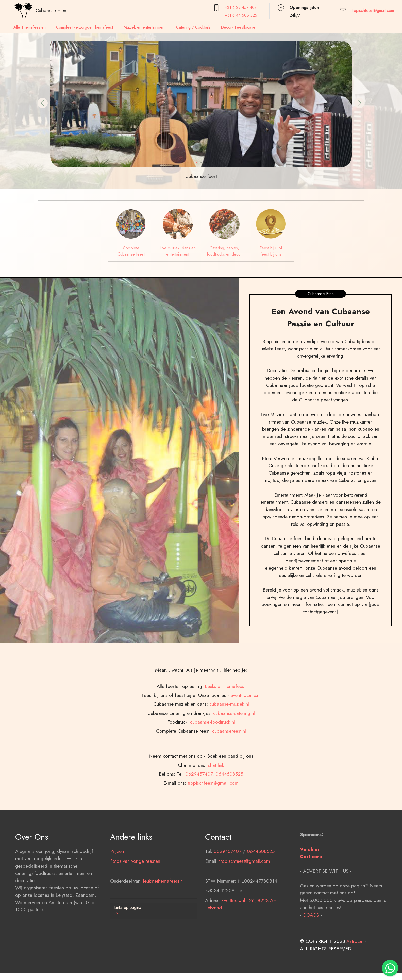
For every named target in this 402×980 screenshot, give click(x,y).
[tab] (154, 911)
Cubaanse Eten (51, 10)
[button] (43, 103)
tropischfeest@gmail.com (373, 11)
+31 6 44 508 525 (241, 15)
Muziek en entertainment (145, 27)
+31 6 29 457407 (241, 7)
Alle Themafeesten (30, 27)
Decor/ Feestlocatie (238, 27)
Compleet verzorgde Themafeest (85, 27)
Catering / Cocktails (193, 27)
